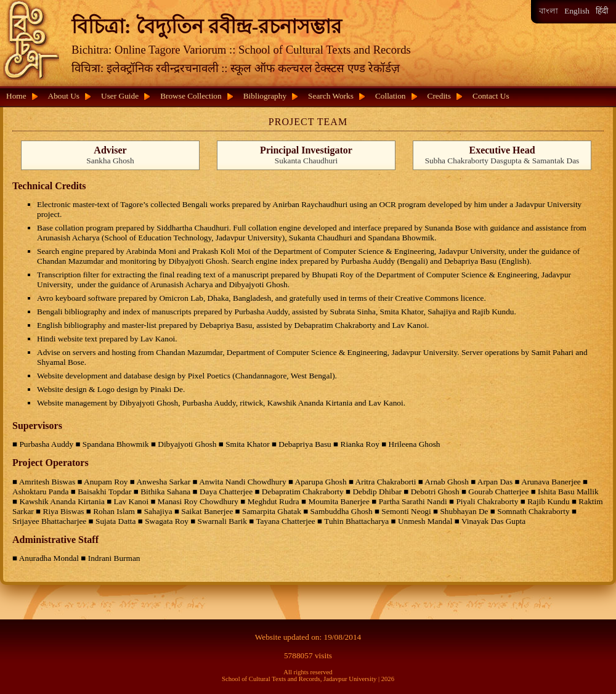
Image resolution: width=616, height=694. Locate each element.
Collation (391, 96)
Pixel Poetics (209, 376)
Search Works (331, 96)
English (577, 11)
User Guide (120, 96)
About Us (64, 96)
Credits (440, 96)
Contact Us (491, 96)
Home (16, 96)
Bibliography (265, 96)
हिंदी (602, 11)
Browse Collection (191, 96)
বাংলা (549, 11)
